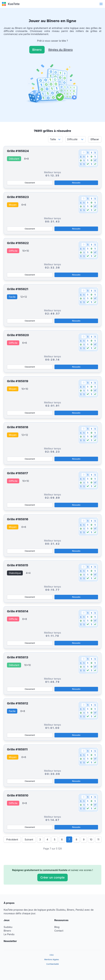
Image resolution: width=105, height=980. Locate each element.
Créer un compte (52, 877)
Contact (59, 931)
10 (91, 839)
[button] (101, 4)
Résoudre (76, 183)
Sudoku (8, 927)
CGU (52, 955)
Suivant (29, 839)
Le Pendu (9, 934)
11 (98, 839)
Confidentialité (52, 964)
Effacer (95, 139)
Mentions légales (52, 959)
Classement (30, 183)
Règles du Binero (61, 50)
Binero (37, 50)
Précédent (12, 839)
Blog (57, 927)
